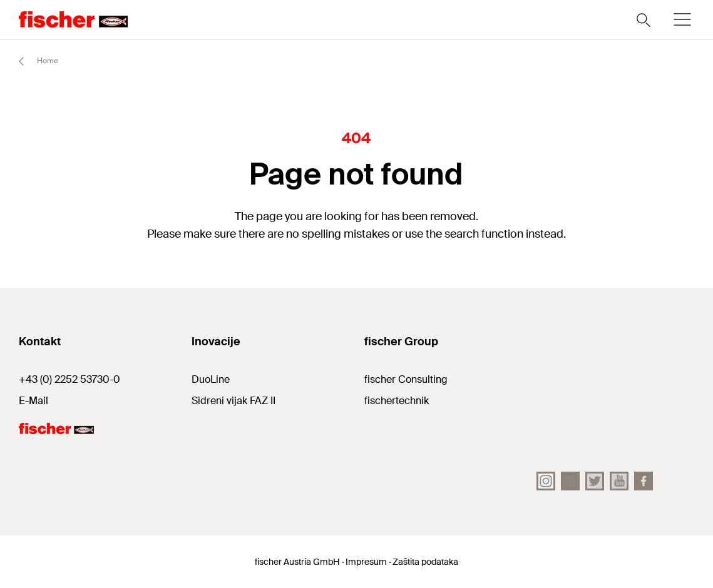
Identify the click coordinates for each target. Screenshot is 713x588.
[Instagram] (546, 481)
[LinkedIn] (570, 481)
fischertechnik (397, 401)
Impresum (366, 562)
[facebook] (644, 481)
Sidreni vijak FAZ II (233, 401)
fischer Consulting (406, 379)
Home (33, 61)
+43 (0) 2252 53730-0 (69, 379)
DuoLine (211, 379)
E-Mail (33, 401)
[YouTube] (619, 481)
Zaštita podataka (425, 562)
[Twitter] (595, 481)
